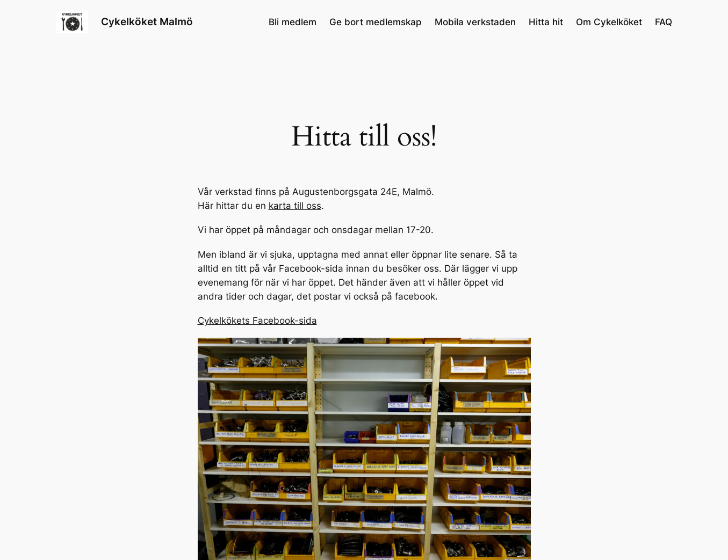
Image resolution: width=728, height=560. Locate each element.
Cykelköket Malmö (147, 21)
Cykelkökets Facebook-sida (257, 321)
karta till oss (295, 206)
